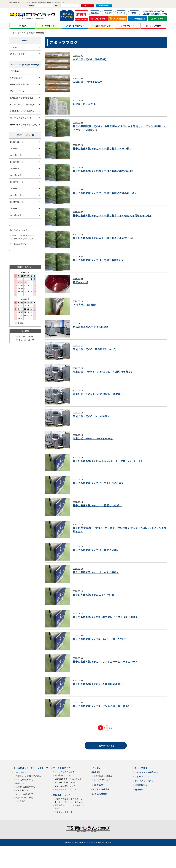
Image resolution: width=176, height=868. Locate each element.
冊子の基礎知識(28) (20, 84)
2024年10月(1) (17, 215)
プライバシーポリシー (146, 799)
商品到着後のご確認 (24, 815)
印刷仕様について (62, 813)
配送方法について (23, 808)
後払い (134, 13)
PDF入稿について (63, 793)
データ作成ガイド (62, 786)
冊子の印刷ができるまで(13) (24, 124)
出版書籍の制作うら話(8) (22, 111)
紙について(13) (17, 91)
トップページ (15, 33)
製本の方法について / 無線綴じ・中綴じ (70, 825)
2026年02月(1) (17, 142)
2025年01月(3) (17, 195)
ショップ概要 (141, 786)
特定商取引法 (141, 803)
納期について (21, 801)
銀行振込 (95, 13)
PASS (57, 5)
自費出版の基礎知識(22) (22, 98)
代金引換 (108, 13)
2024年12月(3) (17, 202)
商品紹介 (97, 790)
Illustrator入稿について (65, 800)
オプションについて (64, 830)
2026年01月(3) (17, 149)
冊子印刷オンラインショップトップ (31, 786)
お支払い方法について (25, 805)
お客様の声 (98, 803)
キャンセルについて (24, 812)
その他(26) (15, 71)
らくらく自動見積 (101, 807)
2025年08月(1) (17, 169)
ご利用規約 (20, 819)
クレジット (121, 13)
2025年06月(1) (17, 175)
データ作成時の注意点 (65, 789)
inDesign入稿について (65, 804)
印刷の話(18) (16, 78)
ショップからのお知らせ (147, 790)
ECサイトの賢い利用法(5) (22, 104)
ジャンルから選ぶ (102, 797)
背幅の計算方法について (66, 807)
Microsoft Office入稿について (68, 797)
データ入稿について (24, 797)
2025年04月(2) (17, 182)
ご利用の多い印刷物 (103, 794)
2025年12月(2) (17, 155)
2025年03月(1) (17, 189)
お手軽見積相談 (100, 812)
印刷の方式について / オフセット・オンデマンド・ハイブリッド (70, 818)
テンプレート (99, 786)
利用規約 (139, 807)
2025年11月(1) (17, 162)
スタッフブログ (28, 33)
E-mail (31, 5)
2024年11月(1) (17, 209)
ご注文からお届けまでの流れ (28, 794)
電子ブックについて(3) (21, 118)
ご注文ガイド (20, 790)
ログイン (87, 5)
